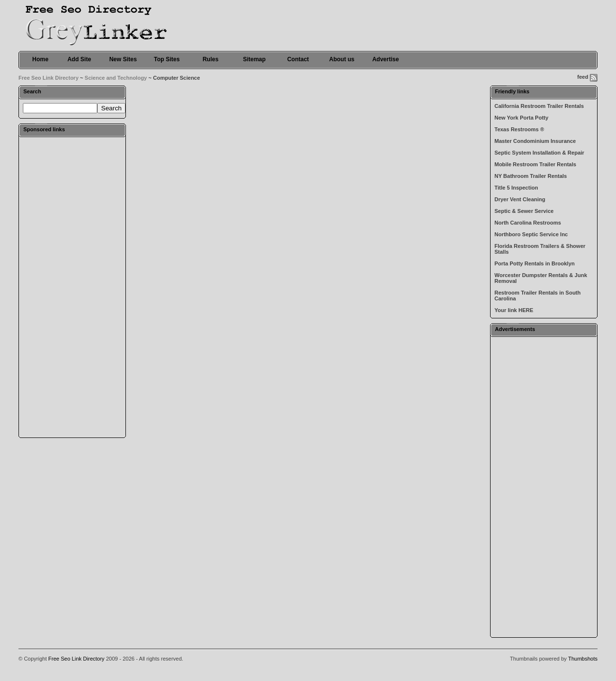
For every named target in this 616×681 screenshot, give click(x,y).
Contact (298, 59)
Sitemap (255, 59)
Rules (211, 59)
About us (342, 59)
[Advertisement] (72, 287)
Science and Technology (116, 78)
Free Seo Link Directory (49, 78)
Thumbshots (583, 659)
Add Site (79, 59)
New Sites (123, 59)
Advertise (386, 59)
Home (40, 59)
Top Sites (167, 59)
